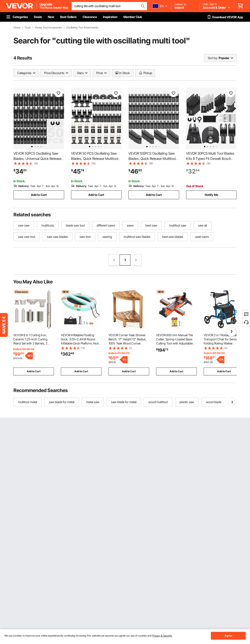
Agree (228, 636)
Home (17, 28)
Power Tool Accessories (48, 28)
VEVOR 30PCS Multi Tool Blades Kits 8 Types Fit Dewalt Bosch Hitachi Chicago (210, 159)
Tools (28, 28)
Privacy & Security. (162, 636)
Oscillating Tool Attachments (82, 28)
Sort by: (213, 58)
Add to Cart (39, 195)
